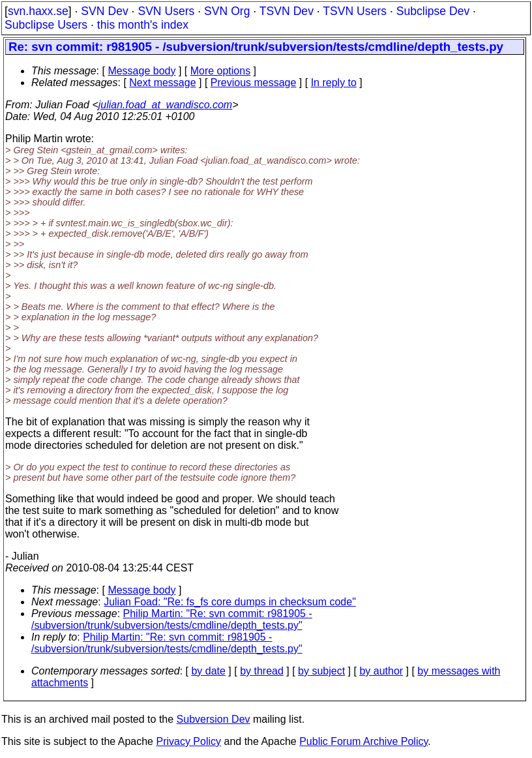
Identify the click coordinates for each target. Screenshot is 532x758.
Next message (162, 83)
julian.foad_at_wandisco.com (165, 105)
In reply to (334, 83)
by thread (262, 671)
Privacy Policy (188, 741)
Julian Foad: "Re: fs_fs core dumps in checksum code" (230, 602)
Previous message (254, 83)
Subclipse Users (46, 25)
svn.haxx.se (38, 11)
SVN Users (166, 11)
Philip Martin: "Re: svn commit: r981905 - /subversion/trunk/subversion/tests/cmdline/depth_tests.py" (172, 619)
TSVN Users (355, 11)
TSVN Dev (287, 11)
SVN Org (227, 11)
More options (221, 71)
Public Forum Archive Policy (363, 741)
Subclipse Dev (433, 11)
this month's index (143, 25)
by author (381, 671)
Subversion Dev (214, 719)
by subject (321, 671)
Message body (141, 71)
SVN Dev (104, 11)
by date (208, 671)
